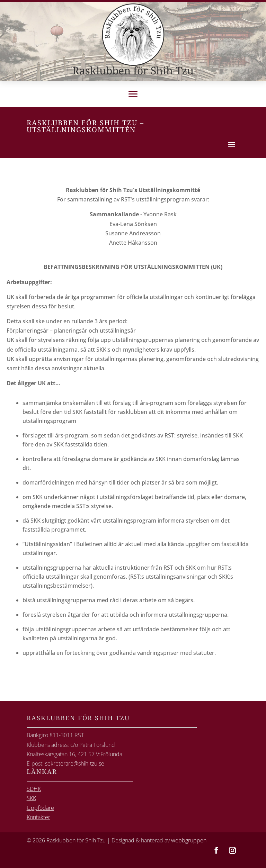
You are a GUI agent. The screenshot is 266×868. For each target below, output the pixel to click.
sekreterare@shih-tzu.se (75, 763)
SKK (31, 798)
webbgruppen (189, 840)
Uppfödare (40, 808)
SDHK (34, 789)
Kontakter (38, 817)
